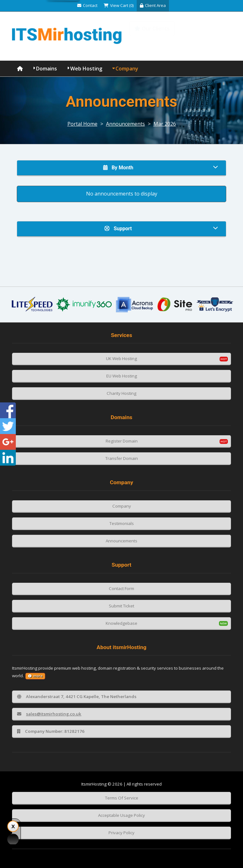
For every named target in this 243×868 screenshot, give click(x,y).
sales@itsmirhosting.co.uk (49, 714)
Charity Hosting (121, 393)
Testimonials (122, 523)
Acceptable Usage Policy (121, 815)
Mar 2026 (165, 124)
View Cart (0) (119, 5)
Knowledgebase (157, 43)
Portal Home (82, 124)
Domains (47, 69)
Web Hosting (86, 69)
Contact (87, 5)
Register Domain (122, 441)
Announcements (125, 124)
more (35, 676)
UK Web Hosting (121, 359)
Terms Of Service (122, 798)
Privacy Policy (121, 833)
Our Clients (152, 28)
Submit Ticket (121, 606)
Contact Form (121, 588)
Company (127, 69)
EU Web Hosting (122, 376)
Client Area (153, 5)
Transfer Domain (122, 458)
